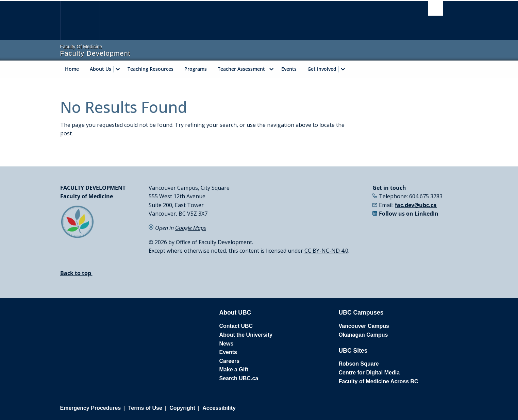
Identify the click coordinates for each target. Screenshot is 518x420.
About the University (246, 335)
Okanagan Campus (363, 335)
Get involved (322, 69)
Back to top (79, 273)
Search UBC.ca (239, 378)
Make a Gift (234, 369)
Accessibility (219, 408)
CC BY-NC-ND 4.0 (326, 251)
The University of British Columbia (80, 21)
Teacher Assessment (241, 69)
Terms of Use (145, 408)
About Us (101, 69)
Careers (230, 361)
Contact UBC (236, 326)
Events (289, 69)
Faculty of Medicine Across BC (379, 381)
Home (72, 69)
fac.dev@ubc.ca (416, 205)
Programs (196, 69)
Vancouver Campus (364, 326)
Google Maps (191, 228)
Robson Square (359, 364)
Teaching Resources (151, 69)
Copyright (182, 408)
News (227, 344)
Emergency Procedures (91, 408)
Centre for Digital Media (369, 373)
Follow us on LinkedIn (409, 214)
